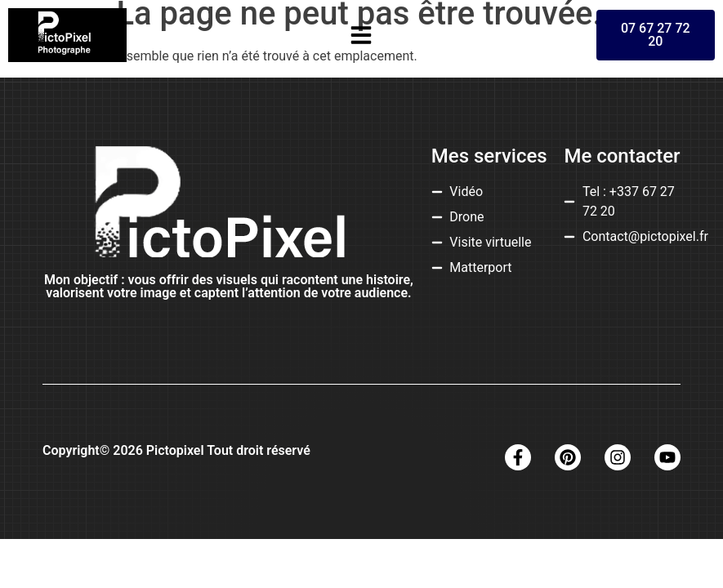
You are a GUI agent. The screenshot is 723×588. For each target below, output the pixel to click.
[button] (361, 35)
